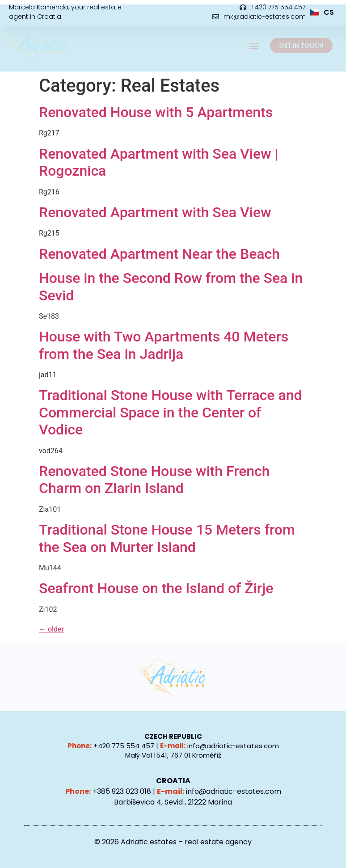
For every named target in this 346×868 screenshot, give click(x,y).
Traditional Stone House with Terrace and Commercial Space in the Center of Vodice (171, 412)
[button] (254, 46)
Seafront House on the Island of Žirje (156, 588)
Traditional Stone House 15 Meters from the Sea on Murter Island (167, 538)
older (51, 629)
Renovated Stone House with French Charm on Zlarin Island (154, 480)
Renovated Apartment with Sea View (155, 212)
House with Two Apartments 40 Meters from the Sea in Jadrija (164, 345)
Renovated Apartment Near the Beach (159, 254)
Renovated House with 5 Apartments (156, 112)
